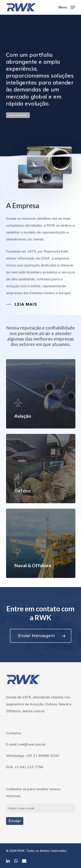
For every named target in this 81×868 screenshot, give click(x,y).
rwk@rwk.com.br (32, 744)
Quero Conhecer (18, 115)
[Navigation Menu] (67, 7)
